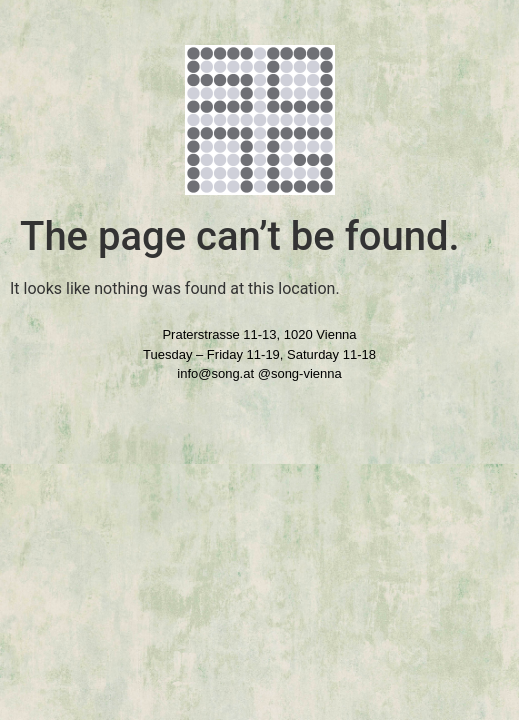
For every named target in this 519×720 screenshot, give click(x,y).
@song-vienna (300, 373)
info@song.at (215, 373)
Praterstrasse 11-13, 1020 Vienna (259, 334)
